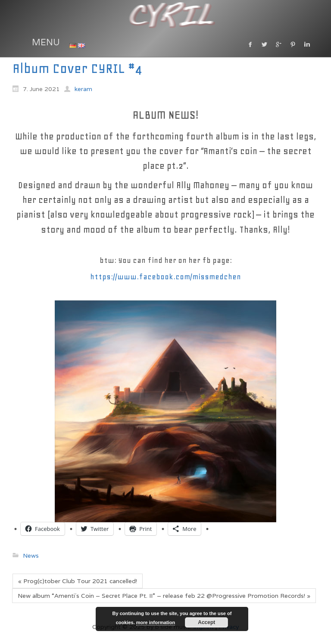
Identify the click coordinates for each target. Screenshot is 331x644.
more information (156, 622)
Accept (206, 622)
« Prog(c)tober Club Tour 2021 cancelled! (78, 581)
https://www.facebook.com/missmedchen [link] (165, 277)
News (31, 556)
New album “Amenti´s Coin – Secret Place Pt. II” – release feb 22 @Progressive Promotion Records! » (164, 596)
